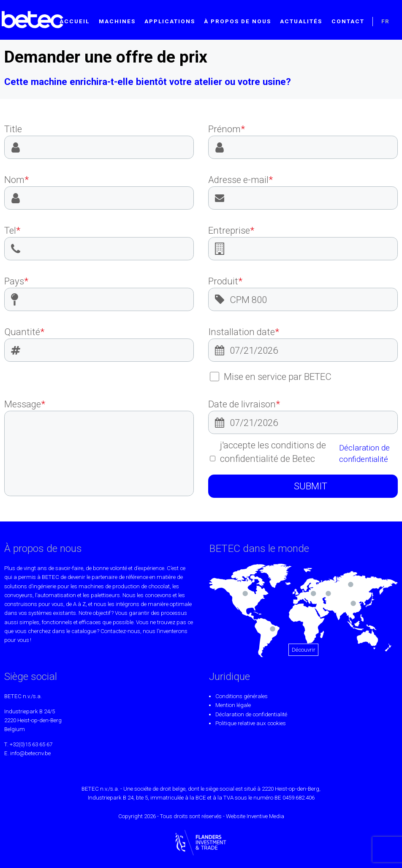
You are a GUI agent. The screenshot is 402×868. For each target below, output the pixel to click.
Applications (170, 21)
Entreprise (231, 230)
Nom (16, 180)
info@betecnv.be (30, 753)
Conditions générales (242, 696)
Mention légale (233, 705)
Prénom (227, 129)
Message (25, 404)
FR (386, 21)
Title (13, 129)
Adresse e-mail (240, 180)
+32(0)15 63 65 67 (31, 744)
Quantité (24, 332)
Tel (12, 230)
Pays (16, 281)
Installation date (244, 332)
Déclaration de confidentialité (364, 453)
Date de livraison (244, 404)
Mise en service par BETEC (271, 377)
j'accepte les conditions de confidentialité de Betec (304, 452)
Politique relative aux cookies (251, 723)
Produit (225, 281)
